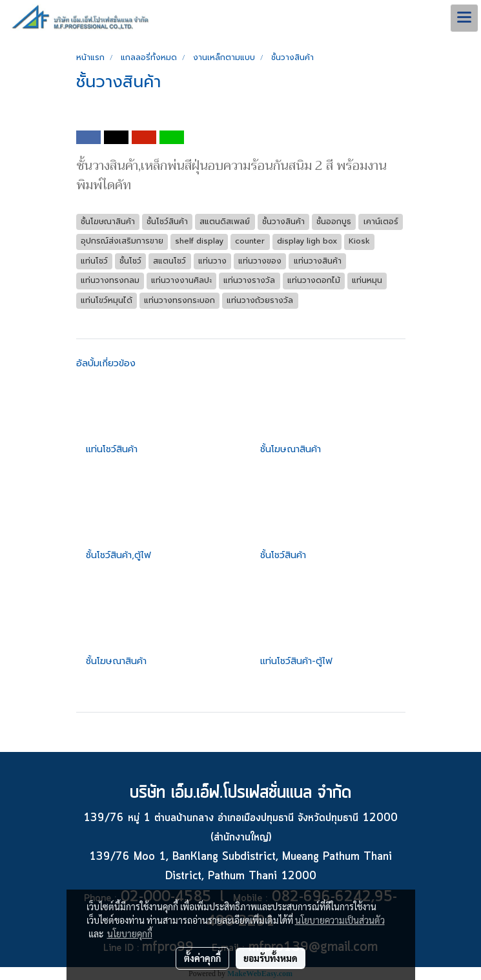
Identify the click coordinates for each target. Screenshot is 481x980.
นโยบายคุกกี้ (130, 933)
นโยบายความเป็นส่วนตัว (340, 920)
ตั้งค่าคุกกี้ (202, 958)
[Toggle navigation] (464, 18)
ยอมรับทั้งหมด (271, 958)
